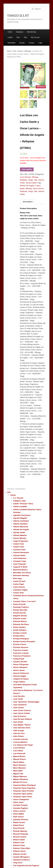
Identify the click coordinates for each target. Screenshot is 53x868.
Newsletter (12, 43)
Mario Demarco (20, 765)
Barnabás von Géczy (22, 573)
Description (28, 202)
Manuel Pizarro (20, 759)
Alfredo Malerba (20, 535)
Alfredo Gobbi (19, 532)
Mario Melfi (18, 771)
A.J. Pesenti (18, 498)
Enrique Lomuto (20, 633)
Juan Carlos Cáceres (22, 710)
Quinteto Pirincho (21, 820)
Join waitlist (27, 169)
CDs (15, 51)
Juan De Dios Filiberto (23, 719)
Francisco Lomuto (21, 653)
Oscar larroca (38, 188)
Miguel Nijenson (20, 776)
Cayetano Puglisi (20, 590)
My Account (35, 37)
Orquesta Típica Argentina (24, 788)
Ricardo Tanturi (20, 837)
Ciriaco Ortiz (19, 593)
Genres (20, 51)
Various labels (31, 183)
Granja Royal (19, 659)
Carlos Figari (19, 584)
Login (40, 43)
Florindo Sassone (21, 647)
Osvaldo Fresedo (20, 805)
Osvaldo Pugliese (21, 808)
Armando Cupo (20, 561)
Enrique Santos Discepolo (24, 641)
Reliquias (24, 180)
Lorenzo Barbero (20, 742)
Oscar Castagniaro (21, 799)
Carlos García (19, 587)
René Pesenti (19, 828)
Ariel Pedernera (20, 558)
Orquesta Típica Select (23, 794)
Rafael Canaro (19, 822)
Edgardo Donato (20, 616)
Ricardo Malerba (20, 831)
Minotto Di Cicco (20, 782)
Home (10, 32)
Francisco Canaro (21, 650)
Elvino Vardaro (19, 627)
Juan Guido (18, 722)
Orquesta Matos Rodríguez (25, 785)
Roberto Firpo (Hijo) (22, 848)
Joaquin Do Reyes (21, 679)
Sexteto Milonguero (22, 857)
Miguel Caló (18, 774)
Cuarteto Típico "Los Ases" (25, 601)
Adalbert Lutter (20, 501)
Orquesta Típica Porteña (23, 791)
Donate (22, 43)
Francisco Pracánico (22, 656)
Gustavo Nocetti (20, 662)
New (18, 37)
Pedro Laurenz (19, 811)
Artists (13, 495)
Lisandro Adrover (21, 739)
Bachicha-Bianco (20, 570)
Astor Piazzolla (20, 564)
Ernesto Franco (20, 644)
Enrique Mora (19, 636)
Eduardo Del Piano (21, 624)
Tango (31, 180)
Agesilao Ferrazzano (22, 515)
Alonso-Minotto (20, 538)
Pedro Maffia (19, 814)
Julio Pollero (19, 736)
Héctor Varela (19, 670)
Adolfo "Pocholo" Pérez (23, 504)
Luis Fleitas (18, 751)
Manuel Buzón (19, 756)
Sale (25, 37)
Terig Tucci (18, 863)
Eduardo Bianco (20, 621)
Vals (36, 180)
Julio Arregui (19, 731)
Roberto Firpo (19, 845)
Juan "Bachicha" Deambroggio (26, 702)
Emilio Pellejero (20, 630)
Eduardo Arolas (20, 619)
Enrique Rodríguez (21, 639)
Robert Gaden (19, 840)
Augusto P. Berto (20, 567)
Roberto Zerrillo (20, 854)
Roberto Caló (19, 843)
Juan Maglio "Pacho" (22, 725)
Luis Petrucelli (19, 753)
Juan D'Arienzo (20, 716)
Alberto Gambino (20, 524)
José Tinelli (18, 699)
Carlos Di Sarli (19, 581)
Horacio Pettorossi (21, 673)
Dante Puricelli (19, 604)
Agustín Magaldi (20, 518)
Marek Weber (19, 762)
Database (19, 32)
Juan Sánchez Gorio (22, 728)
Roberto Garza (19, 851)
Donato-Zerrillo (20, 613)
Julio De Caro (19, 733)
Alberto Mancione (21, 527)
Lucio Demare (25, 177)
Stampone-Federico (22, 860)
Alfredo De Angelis (27, 186)
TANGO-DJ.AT (18, 16)
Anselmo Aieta (19, 550)
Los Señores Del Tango (23, 745)
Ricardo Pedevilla (21, 834)
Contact (31, 43)
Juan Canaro (19, 708)
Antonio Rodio (19, 555)
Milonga (28, 51)
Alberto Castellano (21, 521)
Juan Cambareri (20, 705)
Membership (32, 32)
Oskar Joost (18, 802)
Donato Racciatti (20, 610)
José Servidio (19, 696)
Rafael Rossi (19, 825)
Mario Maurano (20, 768)
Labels (10, 37)
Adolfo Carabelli (20, 507)
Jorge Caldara (19, 682)
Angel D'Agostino (21, 541)
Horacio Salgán (20, 676)
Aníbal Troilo (19, 544)
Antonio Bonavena (21, 552)
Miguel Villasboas (21, 779)
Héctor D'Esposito (21, 664)
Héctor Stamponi (20, 667)
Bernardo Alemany (21, 575)
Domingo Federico (21, 607)
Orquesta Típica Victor (23, 797)
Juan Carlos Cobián (22, 713)
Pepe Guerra (19, 817)
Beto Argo (17, 578)
